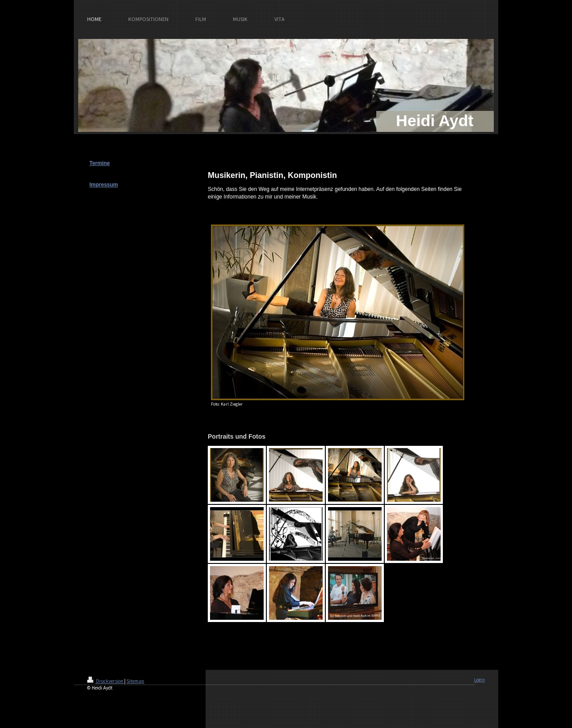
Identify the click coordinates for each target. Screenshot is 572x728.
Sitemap (135, 681)
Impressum (104, 185)
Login (479, 680)
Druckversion (106, 681)
